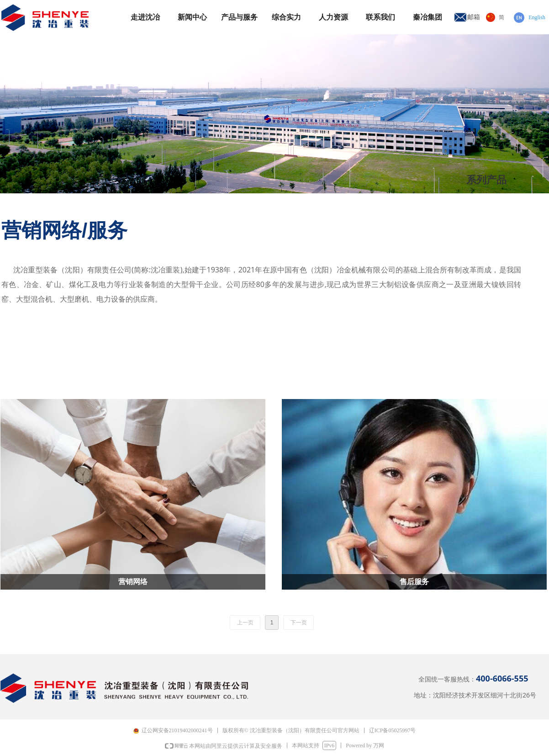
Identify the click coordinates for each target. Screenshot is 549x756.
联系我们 (380, 17)
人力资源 (333, 17)
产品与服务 (239, 17)
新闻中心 (192, 17)
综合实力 (286, 17)
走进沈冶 (145, 17)
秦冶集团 (428, 17)
